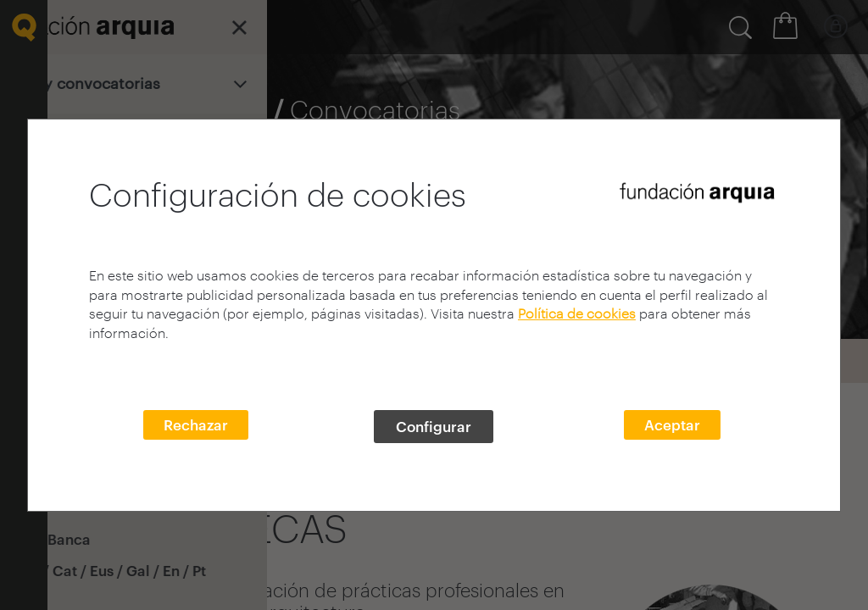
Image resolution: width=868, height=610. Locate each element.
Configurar (434, 426)
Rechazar (196, 424)
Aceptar (672, 424)
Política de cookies (577, 313)
